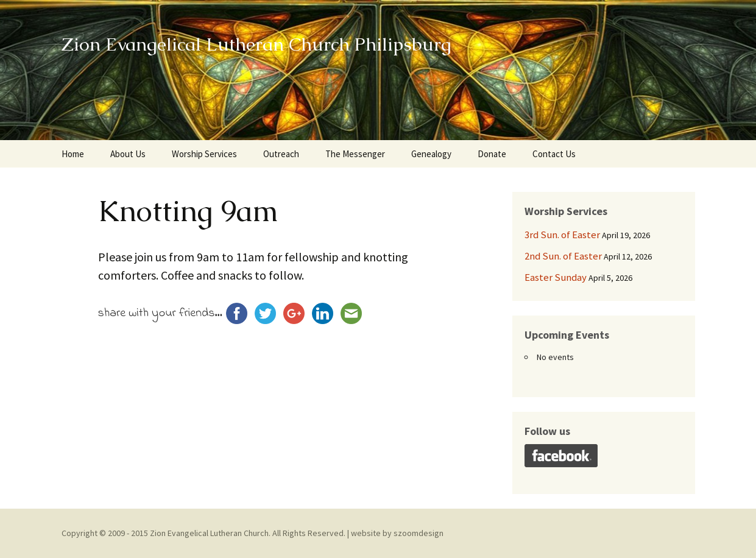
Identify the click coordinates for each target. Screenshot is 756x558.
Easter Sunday (556, 277)
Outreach (281, 154)
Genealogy (431, 154)
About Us (128, 154)
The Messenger (355, 154)
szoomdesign (419, 533)
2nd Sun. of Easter (563, 256)
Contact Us (554, 154)
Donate (492, 154)
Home (73, 154)
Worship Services (204, 154)
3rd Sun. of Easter (562, 235)
